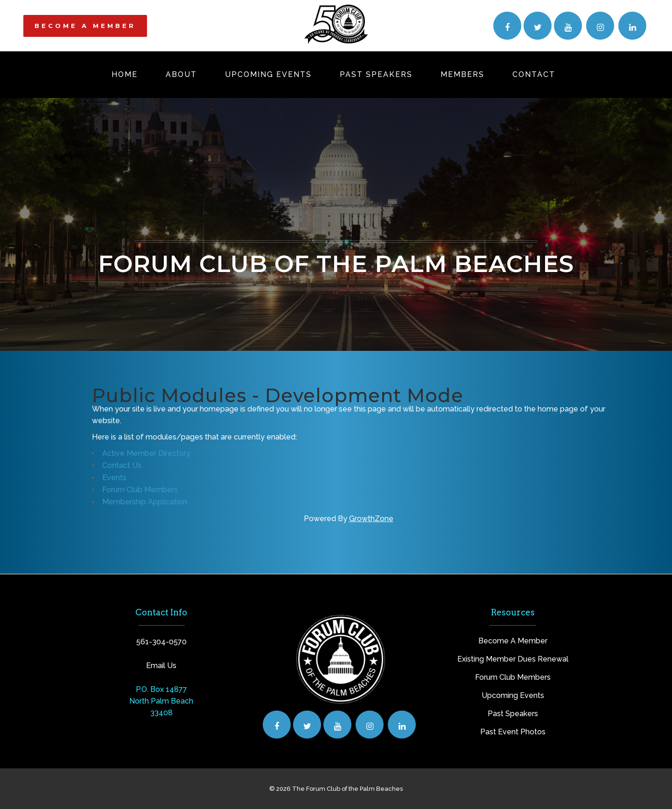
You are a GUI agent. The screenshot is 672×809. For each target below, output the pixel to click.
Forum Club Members (140, 490)
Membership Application (145, 502)
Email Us (161, 666)
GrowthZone (371, 519)
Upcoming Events (513, 695)
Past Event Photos (513, 732)
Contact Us (122, 465)
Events (114, 478)
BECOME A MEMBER (85, 26)
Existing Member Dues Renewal (513, 659)
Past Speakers (513, 714)
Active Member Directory (146, 453)
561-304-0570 (161, 642)
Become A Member (513, 641)
